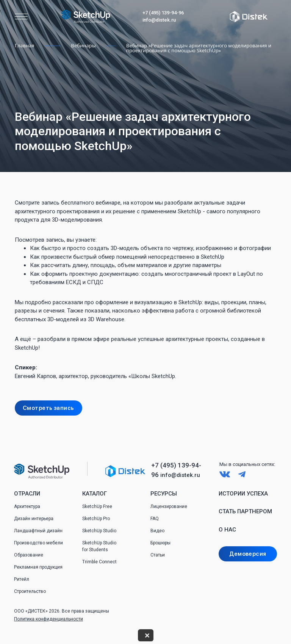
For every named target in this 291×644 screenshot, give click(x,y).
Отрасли (27, 494)
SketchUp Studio (99, 531)
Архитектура (27, 506)
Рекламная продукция (38, 567)
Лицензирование (169, 506)
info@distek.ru (159, 20)
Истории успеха (243, 494)
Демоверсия (248, 554)
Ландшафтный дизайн (38, 531)
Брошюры (160, 543)
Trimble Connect (99, 562)
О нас (227, 530)
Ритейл (22, 579)
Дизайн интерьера (34, 519)
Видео (157, 531)
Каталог (95, 494)
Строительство (30, 591)
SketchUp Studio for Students (99, 546)
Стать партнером (245, 511)
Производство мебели (38, 543)
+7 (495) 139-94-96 (163, 13)
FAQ (155, 519)
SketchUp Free (97, 506)
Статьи (158, 555)
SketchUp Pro (96, 519)
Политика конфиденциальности (48, 619)
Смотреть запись (48, 408)
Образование (29, 555)
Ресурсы (164, 494)
